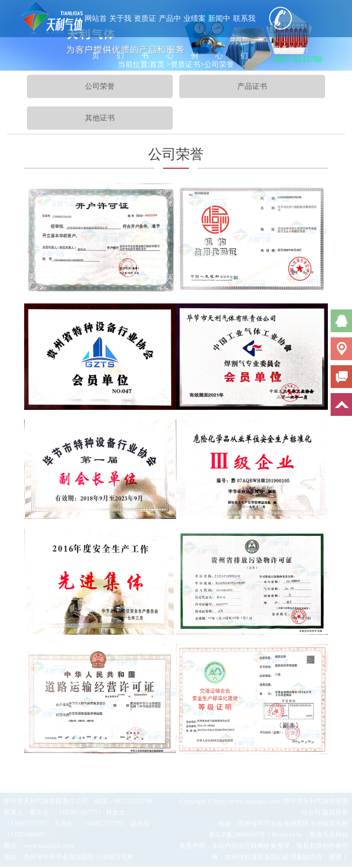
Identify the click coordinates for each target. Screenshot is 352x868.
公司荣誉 (100, 86)
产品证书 (252, 86)
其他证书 (100, 118)
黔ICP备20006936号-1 (240, 836)
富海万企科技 (329, 836)
